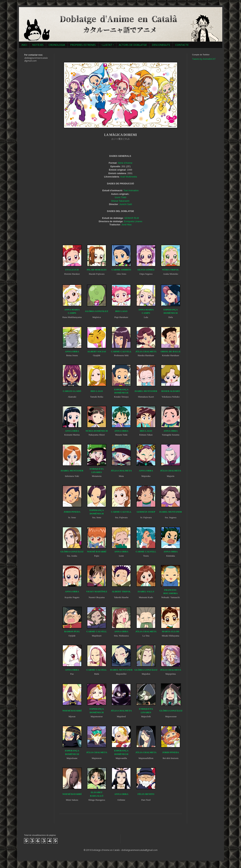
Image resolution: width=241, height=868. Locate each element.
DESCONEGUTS (161, 45)
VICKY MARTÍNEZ (97, 591)
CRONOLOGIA (57, 45)
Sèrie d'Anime (125, 163)
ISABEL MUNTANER (146, 391)
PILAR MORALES (97, 270)
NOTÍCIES (38, 45)
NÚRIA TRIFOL (171, 270)
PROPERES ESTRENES (83, 45)
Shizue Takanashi (120, 201)
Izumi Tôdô (120, 197)
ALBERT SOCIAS (97, 351)
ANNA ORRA (72, 351)
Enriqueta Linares (133, 221)
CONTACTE (182, 45)
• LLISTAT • (107, 45)
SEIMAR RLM (132, 218)
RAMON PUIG (72, 631)
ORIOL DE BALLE (171, 351)
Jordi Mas (127, 225)
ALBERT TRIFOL (121, 591)
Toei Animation (131, 190)
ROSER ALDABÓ (170, 391)
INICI (24, 45)
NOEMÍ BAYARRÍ (97, 552)
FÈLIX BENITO (146, 794)
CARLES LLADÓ (72, 391)
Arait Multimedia (129, 177)
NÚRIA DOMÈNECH (97, 431)
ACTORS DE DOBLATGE (133, 45)
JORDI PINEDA (72, 512)
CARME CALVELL (121, 351)
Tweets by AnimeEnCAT (204, 59)
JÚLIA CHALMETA (146, 351)
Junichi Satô (126, 204)
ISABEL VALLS (146, 591)
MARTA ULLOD (170, 631)
